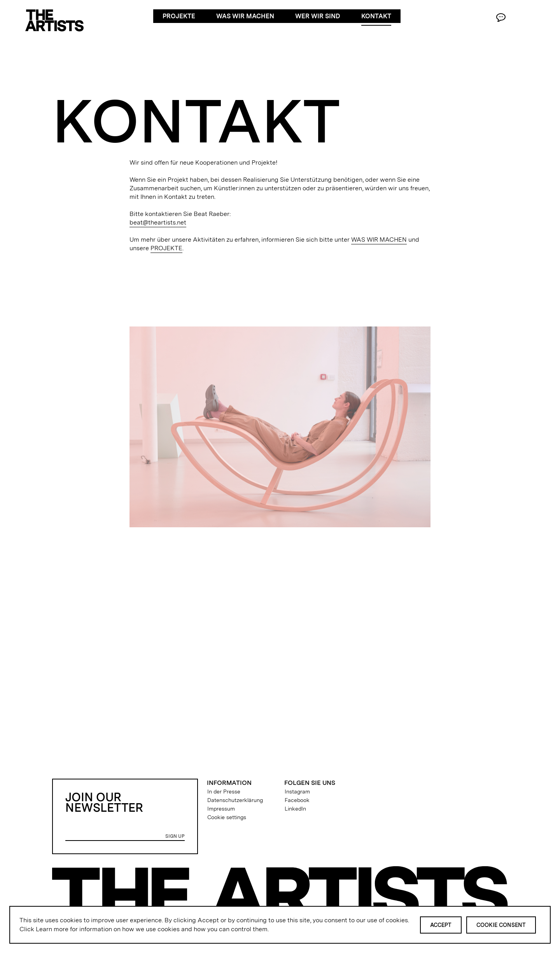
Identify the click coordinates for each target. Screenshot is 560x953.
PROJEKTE (166, 248)
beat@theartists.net (158, 222)
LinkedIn (295, 809)
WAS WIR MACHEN (379, 240)
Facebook (297, 800)
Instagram (297, 792)
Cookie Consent (501, 925)
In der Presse (224, 792)
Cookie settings (227, 817)
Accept (441, 925)
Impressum (221, 809)
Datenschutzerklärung (235, 800)
